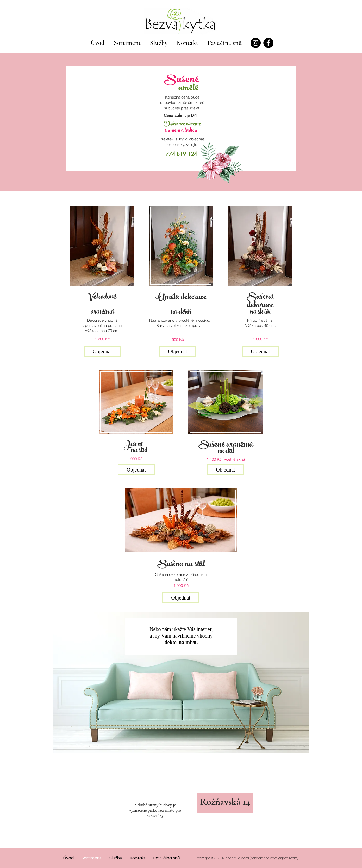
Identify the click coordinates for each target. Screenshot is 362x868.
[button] (102, 351)
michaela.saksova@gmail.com (274, 858)
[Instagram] (256, 43)
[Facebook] (268, 43)
